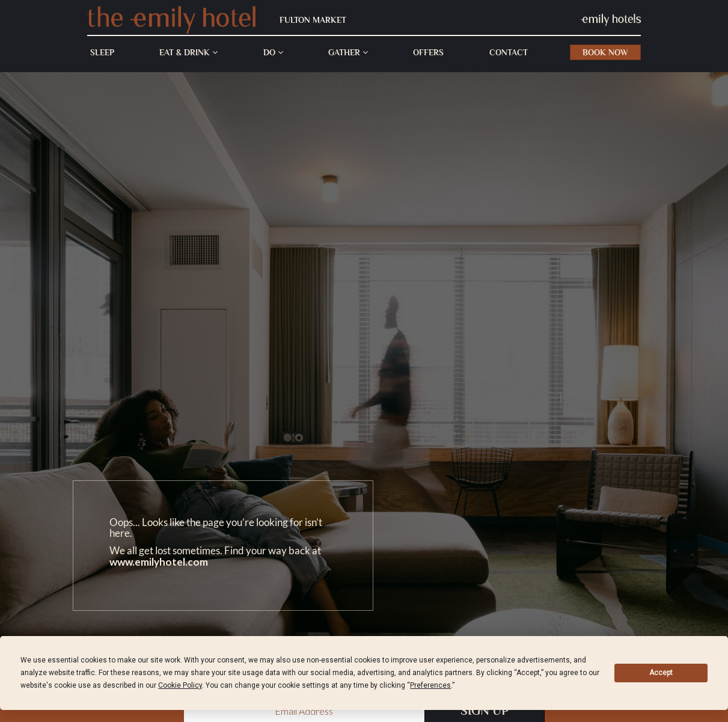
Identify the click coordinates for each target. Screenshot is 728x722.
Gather (348, 52)
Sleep (102, 52)
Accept (661, 673)
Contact (509, 52)
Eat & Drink (188, 52)
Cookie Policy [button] (180, 685)
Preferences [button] (430, 685)
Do (273, 52)
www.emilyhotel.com (159, 562)
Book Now (605, 52)
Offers (428, 52)
